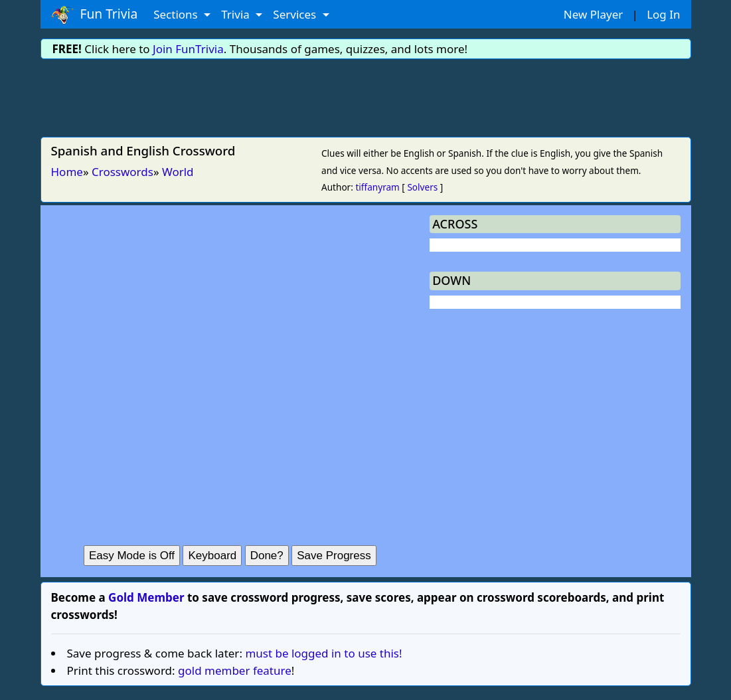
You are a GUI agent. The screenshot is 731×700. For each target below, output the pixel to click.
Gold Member (146, 597)
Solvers (422, 187)
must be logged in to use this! (323, 653)
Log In (663, 14)
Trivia (237, 14)
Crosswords (122, 172)
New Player (593, 14)
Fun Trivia (95, 15)
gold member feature (235, 670)
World (178, 172)
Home (67, 172)
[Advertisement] (366, 96)
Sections (177, 14)
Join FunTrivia (188, 49)
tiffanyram (377, 187)
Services (296, 14)
